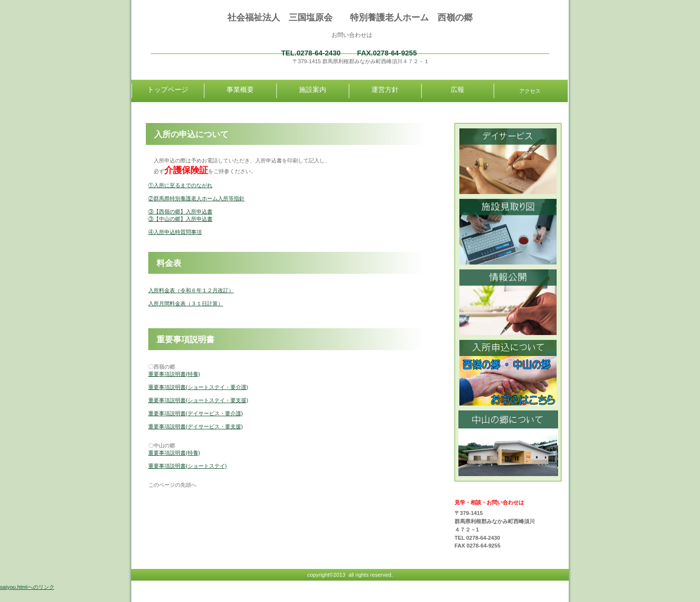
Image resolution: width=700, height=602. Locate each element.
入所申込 (508, 373)
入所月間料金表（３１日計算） (186, 303)
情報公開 (508, 302)
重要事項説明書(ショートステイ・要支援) (198, 400)
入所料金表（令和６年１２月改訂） (191, 290)
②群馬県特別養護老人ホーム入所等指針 (196, 198)
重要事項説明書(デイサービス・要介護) (195, 413)
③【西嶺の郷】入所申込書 (180, 212)
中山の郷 (508, 443)
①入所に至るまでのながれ (180, 185)
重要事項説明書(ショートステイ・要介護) (198, 387)
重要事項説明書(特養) (174, 374)
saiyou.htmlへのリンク (27, 587)
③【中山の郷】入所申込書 (180, 219)
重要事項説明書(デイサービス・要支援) (195, 426)
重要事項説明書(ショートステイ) (187, 466)
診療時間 (508, 161)
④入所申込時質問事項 (175, 232)
